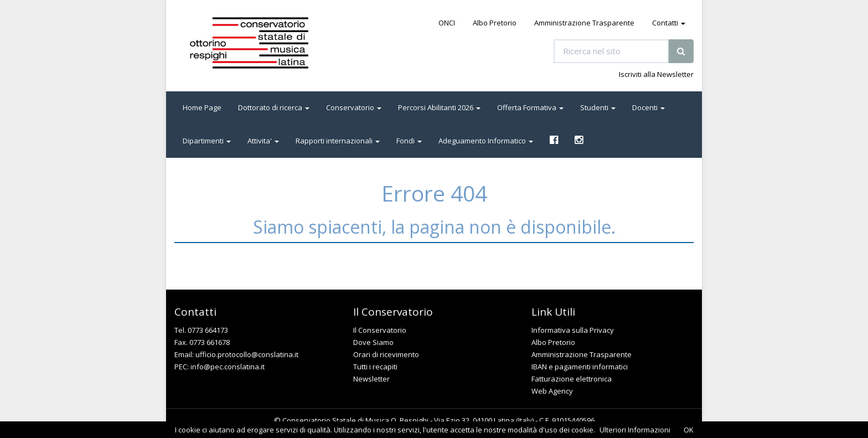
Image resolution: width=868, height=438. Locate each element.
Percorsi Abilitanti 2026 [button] (439, 107)
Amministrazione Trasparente (584, 23)
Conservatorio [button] (354, 107)
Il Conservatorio (380, 330)
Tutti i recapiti (375, 367)
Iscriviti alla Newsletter (656, 74)
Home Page (202, 107)
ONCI (447, 23)
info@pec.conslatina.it (228, 367)
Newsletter (371, 379)
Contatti (669, 23)
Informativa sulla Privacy (573, 330)
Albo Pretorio (495, 23)
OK (689, 430)
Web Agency (552, 391)
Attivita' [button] (263, 141)
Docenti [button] (649, 107)
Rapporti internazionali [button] (338, 141)
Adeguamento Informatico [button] (486, 141)
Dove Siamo (373, 342)
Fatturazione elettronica (572, 379)
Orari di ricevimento (386, 354)
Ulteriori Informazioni (635, 430)
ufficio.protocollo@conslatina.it (247, 354)
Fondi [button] (409, 141)
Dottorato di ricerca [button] (274, 107)
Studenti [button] (598, 107)
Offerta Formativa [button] (530, 107)
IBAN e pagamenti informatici (580, 367)
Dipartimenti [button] (207, 141)
